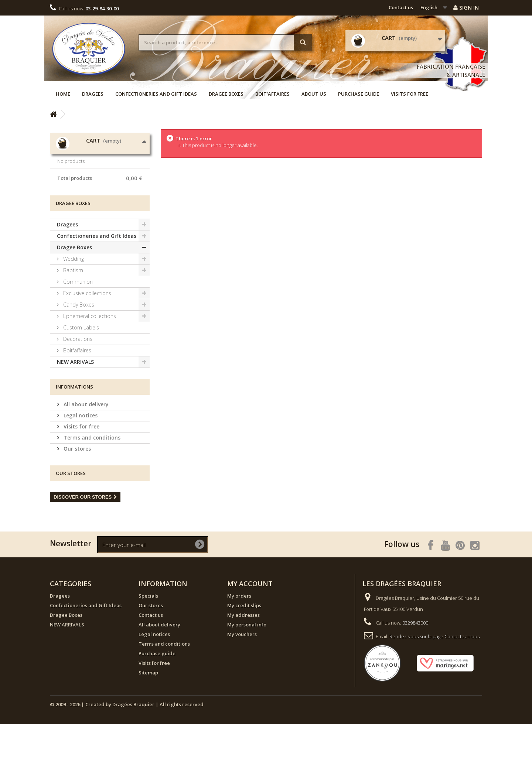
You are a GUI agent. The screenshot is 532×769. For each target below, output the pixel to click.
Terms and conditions (91, 482)
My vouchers (242, 679)
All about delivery (85, 449)
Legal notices (80, 460)
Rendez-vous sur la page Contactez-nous (434, 681)
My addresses (243, 660)
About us (314, 94)
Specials (148, 640)
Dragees (93, 94)
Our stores (76, 493)
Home (63, 94)
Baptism (72, 315)
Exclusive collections (86, 338)
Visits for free (410, 94)
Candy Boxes (78, 349)
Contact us (401, 7)
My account (250, 628)
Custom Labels (80, 372)
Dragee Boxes (226, 94)
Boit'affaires (272, 94)
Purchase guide (359, 94)
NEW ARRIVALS (75, 406)
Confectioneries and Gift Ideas (156, 94)
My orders (239, 640)
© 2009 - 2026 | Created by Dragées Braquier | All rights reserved (127, 749)
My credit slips (244, 650)
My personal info (247, 669)
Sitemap (148, 717)
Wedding (73, 303)
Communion (77, 326)
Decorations (77, 384)
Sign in (466, 7)
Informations (74, 431)
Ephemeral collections (89, 361)
